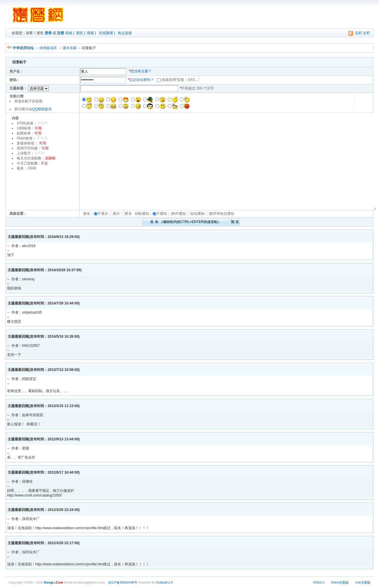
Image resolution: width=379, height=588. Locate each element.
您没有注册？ (141, 71)
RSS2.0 (319, 582)
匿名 (129, 214)
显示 (116, 214)
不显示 (103, 214)
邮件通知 (179, 214)
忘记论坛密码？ (142, 80)
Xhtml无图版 (340, 582)
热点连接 (125, 33)
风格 (69, 33)
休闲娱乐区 (48, 48)
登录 (48, 33)
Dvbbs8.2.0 (165, 582)
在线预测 (106, 33)
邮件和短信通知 (222, 214)
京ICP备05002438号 (123, 582)
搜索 (90, 33)
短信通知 (197, 214)
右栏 (367, 33)
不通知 (162, 214)
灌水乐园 (70, 48)
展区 (80, 33)
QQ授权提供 (42, 109)
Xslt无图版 (363, 582)
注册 (61, 33)
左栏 (359, 33)
